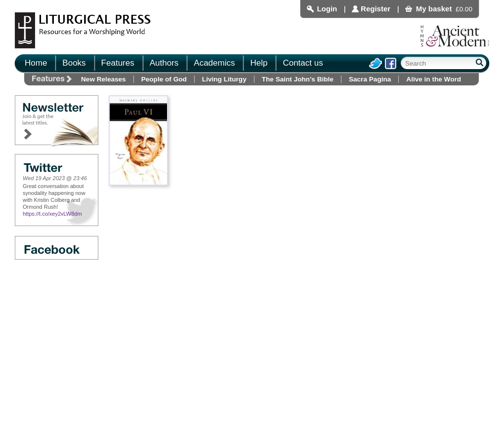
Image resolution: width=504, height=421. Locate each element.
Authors (164, 63)
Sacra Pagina (370, 79)
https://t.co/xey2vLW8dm (52, 214)
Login (327, 9)
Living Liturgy (224, 79)
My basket (434, 9)
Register (376, 9)
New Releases (104, 79)
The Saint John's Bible (298, 79)
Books (74, 63)
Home (36, 63)
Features (118, 63)
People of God (164, 79)
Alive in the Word (434, 79)
